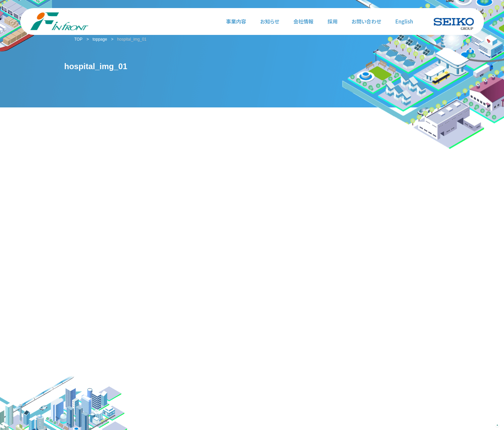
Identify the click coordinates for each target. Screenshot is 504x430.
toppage (100, 39)
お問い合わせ (367, 21)
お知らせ (270, 21)
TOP (78, 39)
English (404, 21)
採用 (333, 21)
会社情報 (303, 21)
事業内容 (236, 21)
